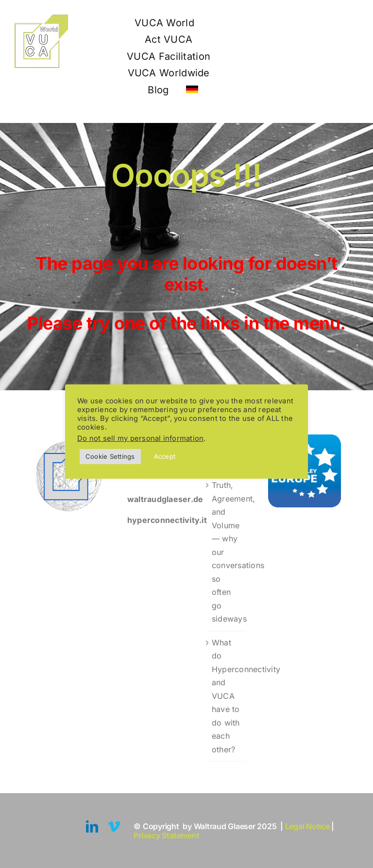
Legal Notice (308, 826)
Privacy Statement (166, 835)
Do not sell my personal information (140, 438)
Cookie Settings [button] (110, 456)
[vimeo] (114, 826)
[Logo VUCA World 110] (41, 18)
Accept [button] (165, 456)
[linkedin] (92, 826)
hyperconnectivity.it (167, 520)
